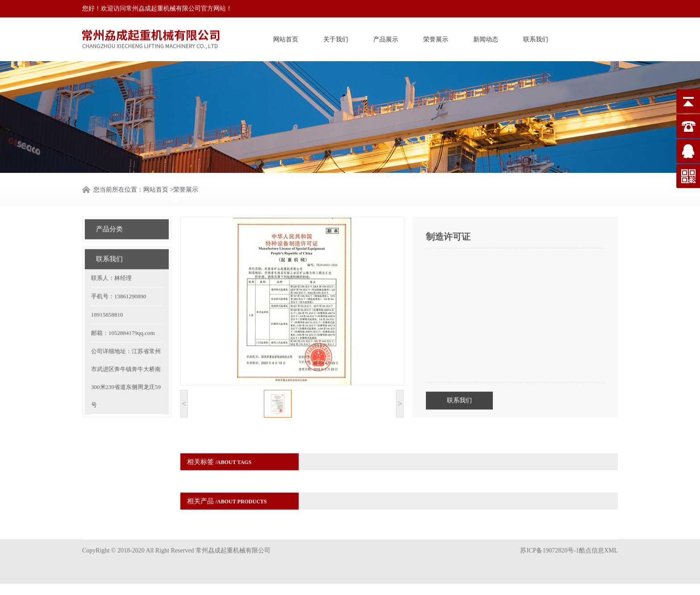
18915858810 (107, 300)
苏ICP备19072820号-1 (549, 540)
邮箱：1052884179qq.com (123, 318)
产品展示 (386, 37)
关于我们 (336, 37)
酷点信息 (592, 540)
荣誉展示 (436, 37)
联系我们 (536, 37)
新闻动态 (486, 37)
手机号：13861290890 (119, 282)
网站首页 (286, 37)
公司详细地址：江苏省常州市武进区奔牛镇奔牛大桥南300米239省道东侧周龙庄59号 (126, 363)
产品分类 (109, 214)
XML (611, 540)
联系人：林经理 (111, 263)
